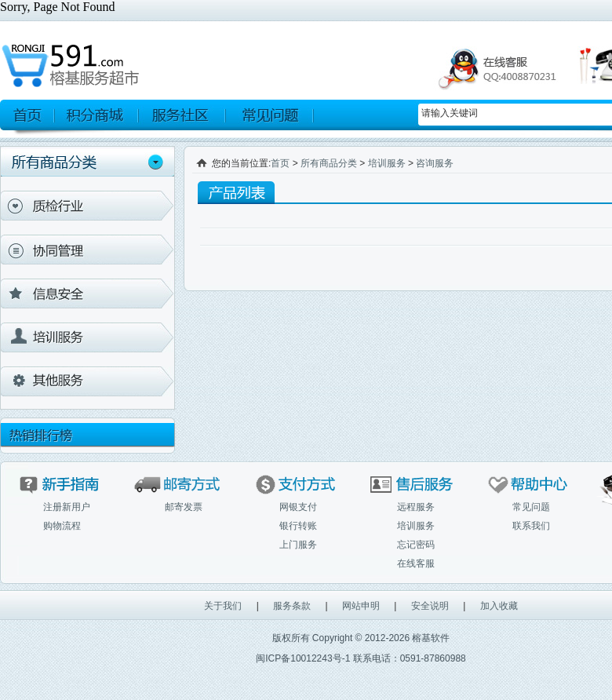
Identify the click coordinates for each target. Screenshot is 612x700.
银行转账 (298, 526)
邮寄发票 (184, 507)
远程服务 (416, 507)
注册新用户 (67, 507)
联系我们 (531, 526)
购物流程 (62, 526)
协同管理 (87, 250)
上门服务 (298, 545)
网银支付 (298, 507)
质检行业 (87, 206)
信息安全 (87, 293)
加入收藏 (499, 606)
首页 (280, 163)
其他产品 (87, 381)
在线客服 (416, 563)
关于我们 (223, 606)
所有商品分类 (329, 163)
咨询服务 (435, 163)
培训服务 (87, 337)
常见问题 (531, 507)
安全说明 (430, 606)
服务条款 (292, 606)
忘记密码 (416, 545)
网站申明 (361, 606)
